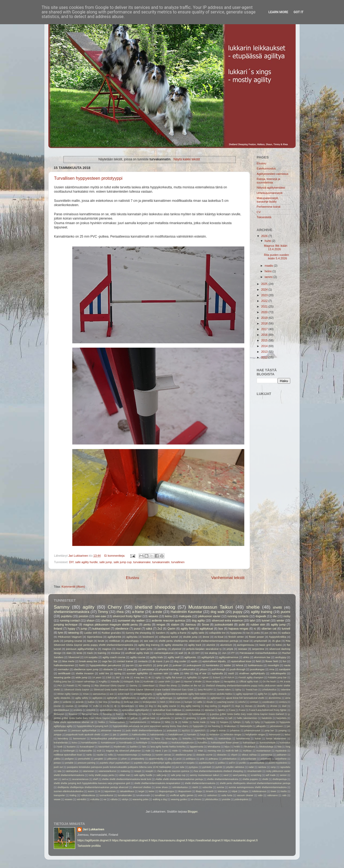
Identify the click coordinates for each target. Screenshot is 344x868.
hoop (213, 722)
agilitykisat (206, 629)
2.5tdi (108, 678)
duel (284, 706)
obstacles (222, 755)
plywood (177, 649)
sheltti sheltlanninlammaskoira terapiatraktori (157, 783)
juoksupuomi (194, 665)
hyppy (72, 629)
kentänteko (213, 665)
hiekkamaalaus (117, 722)
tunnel (266, 620)
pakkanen (282, 755)
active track (124, 694)
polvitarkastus (230, 759)
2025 (265, 284)
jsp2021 (186, 731)
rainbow (262, 767)
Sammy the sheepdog (138, 633)
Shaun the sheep (168, 686)
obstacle (108, 669)
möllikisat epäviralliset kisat (68, 755)
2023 (265, 295)
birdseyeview (149, 702)
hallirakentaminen (64, 665)
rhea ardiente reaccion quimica (173, 771)
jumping (282, 731)
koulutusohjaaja (159, 743)
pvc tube (180, 767)
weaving (74, 633)
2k (189, 653)
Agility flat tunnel (174, 678)
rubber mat (124, 775)
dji (115, 706)
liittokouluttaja (266, 747)
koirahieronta (243, 739)
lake (144, 747)
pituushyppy (132, 641)
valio (260, 795)
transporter (59, 795)
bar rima (103, 702)
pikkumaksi (189, 669)
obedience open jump (86, 669)
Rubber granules (111, 633)
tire (275, 633)
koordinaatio (126, 743)
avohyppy (281, 657)
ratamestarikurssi (107, 771)
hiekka (101, 722)
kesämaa (145, 739)
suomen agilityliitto (137, 673)
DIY (71, 562)
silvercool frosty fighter (127, 616)
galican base (149, 718)
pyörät (219, 767)
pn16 (179, 759)
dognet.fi (226, 706)
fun (285, 661)
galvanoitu (165, 718)
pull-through (218, 669)
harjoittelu (282, 718)
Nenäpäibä (230, 682)
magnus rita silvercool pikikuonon (123, 751)
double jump (190, 637)
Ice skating (211, 653)
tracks (284, 791)
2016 (265, 335)
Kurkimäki (149, 682)
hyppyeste (270, 722)
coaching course (226, 702)
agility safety (82, 698)
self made (271, 775)
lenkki (237, 747)
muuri (120, 649)
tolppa (245, 791)
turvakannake (142, 562)
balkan (91, 702)
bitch (163, 702)
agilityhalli (112, 698)
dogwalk (261, 616)
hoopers (224, 722)
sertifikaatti (64, 673)
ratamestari (88, 771)
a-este (157, 612)
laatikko (134, 747)
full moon (157, 714)
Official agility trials (249, 682)
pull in (232, 763)
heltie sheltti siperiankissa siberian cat (74, 722)
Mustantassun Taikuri (211, 607)
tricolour (116, 653)
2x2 (160, 629)
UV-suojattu (91, 657)
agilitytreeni (183, 698)
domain (249, 706)
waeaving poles (140, 799)
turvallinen (178, 562)
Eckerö (216, 678)
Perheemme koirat (268, 207)
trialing (73, 795)
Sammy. (134, 686)
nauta (287, 665)
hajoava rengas (238, 629)
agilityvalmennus (229, 657)
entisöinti (91, 710)
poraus (57, 763)
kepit (90, 641)
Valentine (286, 690)
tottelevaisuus (259, 791)
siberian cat (269, 629)
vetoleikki (81, 799)
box (221, 629)
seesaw (243, 649)
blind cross (175, 702)
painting (162, 649)
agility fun (263, 694)
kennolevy (63, 739)
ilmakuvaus (230, 726)
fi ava (232, 710)
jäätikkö (124, 735)
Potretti (70, 686)
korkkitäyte (142, 743)
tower (273, 791)
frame (145, 714)
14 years (97, 678)
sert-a (65, 779)
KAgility (103, 682)
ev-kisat (219, 637)
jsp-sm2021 (145, 665)
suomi (91, 791)
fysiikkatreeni (199, 714)
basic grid (265, 645)
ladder (227, 665)
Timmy (103, 612)
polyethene (281, 759)
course (57, 706)
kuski (60, 747)
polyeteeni (266, 759)
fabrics (221, 710)
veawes (68, 799)
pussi (137, 629)
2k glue (276, 641)
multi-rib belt (232, 751)
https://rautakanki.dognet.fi (241, 840)
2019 (265, 318)
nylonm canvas (163, 755)
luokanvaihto (86, 751)
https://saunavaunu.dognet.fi (169, 840)
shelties (106, 620)
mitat (200, 751)
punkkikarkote (257, 763)
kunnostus (285, 743)
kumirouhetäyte (268, 743)
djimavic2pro (128, 706)
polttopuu (213, 759)
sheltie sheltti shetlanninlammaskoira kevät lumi (127, 779)
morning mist (214, 751)
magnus (107, 649)
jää (114, 735)
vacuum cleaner (245, 795)
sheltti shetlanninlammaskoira (200, 783)
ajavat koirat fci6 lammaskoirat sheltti (245, 698)
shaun (90, 620)
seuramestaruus (80, 779)
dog (151, 706)
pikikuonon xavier (209, 616)
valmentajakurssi (164, 653)
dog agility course (167, 706)
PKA (60, 686)
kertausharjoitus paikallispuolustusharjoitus (113, 739)
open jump (146, 649)
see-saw (101, 616)
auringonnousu (246, 645)
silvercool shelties (142, 787)
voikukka (95, 799)
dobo (141, 706)
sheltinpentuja (279, 779)
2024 (265, 290)
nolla (110, 755)
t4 (99, 791)
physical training (169, 669)
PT (233, 653)
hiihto (168, 722)
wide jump (81, 677)
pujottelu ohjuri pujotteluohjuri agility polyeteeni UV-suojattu (164, 763)
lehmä (239, 665)
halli (230, 718)
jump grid (162, 665)
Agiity (158, 678)
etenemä (209, 710)
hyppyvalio (198, 726)
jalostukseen (277, 726)
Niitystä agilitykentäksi (271, 188)
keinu (169, 616)
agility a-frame (178, 633)
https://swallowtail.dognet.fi (205, 840)
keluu (287, 735)
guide (203, 718)
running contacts (238, 616)
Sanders (160, 633)
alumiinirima (275, 698)
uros (200, 795)
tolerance (222, 791)
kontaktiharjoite (89, 743)
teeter (152, 791)
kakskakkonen (176, 735)
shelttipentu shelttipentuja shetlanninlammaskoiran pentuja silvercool (93, 787)
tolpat (234, 791)
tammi (269, 277)
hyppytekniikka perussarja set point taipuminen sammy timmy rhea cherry (150, 726)
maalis (269, 266)
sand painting (240, 775)
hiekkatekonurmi (138, 722)
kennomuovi (79, 739)
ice (248, 633)
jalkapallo (261, 726)
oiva (120, 669)
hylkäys (237, 722)
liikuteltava (250, 747)
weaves (153, 616)
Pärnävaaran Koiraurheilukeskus (258, 653)
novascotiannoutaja (127, 755)
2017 (265, 329)
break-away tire (88, 661)
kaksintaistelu (157, 735)
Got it (298, 12)
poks (257, 633)
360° (118, 678)
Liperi (177, 682)
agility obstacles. (62, 698)
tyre (60, 633)
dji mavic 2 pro (161, 661)
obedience (122, 629)
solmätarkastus (180, 787)
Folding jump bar (62, 682)
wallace (286, 633)
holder (185, 722)
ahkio (246, 657)
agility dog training (149, 645)
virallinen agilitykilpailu (252, 673)
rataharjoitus (72, 771)
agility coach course (114, 657)
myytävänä (281, 751)
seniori (283, 775)
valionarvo (272, 795)
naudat (100, 755)
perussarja (148, 669)
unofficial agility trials (137, 653)
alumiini (211, 645)
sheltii (265, 779)
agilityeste (97, 698)
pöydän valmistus (235, 767)
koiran (258, 739)
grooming (191, 718)
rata (59, 771)
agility (89, 607)
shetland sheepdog (155, 607)
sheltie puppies (250, 779)
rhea (120, 612)
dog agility (198, 620)
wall (181, 653)
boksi (279, 645)
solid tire (104, 673)
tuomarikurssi (106, 795)
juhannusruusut (252, 731)
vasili (231, 673)
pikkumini (112, 759)
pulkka (221, 763)
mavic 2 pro (161, 751)
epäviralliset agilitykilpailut (135, 710)
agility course (138, 657)
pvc (266, 633)
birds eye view (131, 702)
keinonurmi (275, 735)
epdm (194, 661)
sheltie (253, 607)
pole (202, 759)
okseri (131, 649)
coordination (268, 702)
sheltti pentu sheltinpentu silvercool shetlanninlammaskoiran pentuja (198, 641)
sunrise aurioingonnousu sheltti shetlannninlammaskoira (257, 787)
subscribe (207, 787)
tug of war (201, 673)
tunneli (286, 629)
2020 (265, 312)
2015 (265, 340)
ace (112, 694)
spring (118, 673)
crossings (83, 706)
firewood (73, 714)
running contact (70, 620)
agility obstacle (279, 694)
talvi (252, 620)
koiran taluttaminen (276, 739)
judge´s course (218, 731)
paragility (132, 669)
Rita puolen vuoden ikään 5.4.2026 (276, 257)
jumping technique (66, 624)
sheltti (277, 607)
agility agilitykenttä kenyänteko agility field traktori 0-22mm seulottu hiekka (194, 694)
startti (195, 787)
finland (58, 629)
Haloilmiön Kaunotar (186, 612)
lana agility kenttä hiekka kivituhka (168, 747)
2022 (265, 301)
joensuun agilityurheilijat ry (81, 649)
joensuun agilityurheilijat (84, 731)
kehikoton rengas (232, 735)
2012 (265, 357)
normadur (63, 669)
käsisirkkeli (104, 747)
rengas (161, 624)
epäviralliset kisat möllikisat (167, 710)
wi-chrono (196, 799)
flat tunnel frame (90, 714)
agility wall (174, 657)
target (141, 791)
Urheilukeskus (269, 690)
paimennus (267, 755)
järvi (107, 735)
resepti (138, 771)
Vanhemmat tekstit (228, 578)
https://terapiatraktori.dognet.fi (131, 840)
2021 (265, 306)
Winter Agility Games (68, 694)
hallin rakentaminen (247, 718)
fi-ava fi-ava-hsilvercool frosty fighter (268, 710)
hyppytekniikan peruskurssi (105, 665)
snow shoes (162, 787)
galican (134, 718)
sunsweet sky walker (131, 620)
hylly (248, 722)
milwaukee (188, 751)
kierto (158, 739)
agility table (198, 633)
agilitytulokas (200, 698)
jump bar (269, 731)
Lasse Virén (164, 682)
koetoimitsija (225, 739)
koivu (74, 743)
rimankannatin (255, 771)
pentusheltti (84, 759)
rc (255, 629)
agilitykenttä (114, 637)
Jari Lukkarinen (94, 829)
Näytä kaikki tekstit (187, 159)
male (148, 751)
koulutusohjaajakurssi (183, 743)
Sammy (62, 607)
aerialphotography (143, 694)
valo (284, 795)
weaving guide (62, 677)
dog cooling (211, 706)
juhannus (235, 731)
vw (105, 799)
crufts (96, 706)
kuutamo (71, 747)
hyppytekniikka (278, 637)
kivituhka (187, 739)
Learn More (278, 12)
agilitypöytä (208, 657)
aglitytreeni (216, 698)
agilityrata (132, 637)
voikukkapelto (278, 673)
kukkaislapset (101, 629)
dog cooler (180, 661)
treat (246, 641)
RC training (84, 686)
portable (69, 763)
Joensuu (191, 624)
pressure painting (87, 763)
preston (84, 616)
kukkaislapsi (249, 743)
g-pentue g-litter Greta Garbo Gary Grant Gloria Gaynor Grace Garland (247, 714)
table (176, 673)
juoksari (177, 665)
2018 (265, 323)
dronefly (261, 706)
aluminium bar (262, 657)
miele (175, 751)
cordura (283, 702)
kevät (101, 641)
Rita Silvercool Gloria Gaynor (110, 686)
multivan (247, 751)
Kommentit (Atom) (73, 587)
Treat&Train (252, 690)
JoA (224, 653)
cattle (199, 702)
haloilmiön (267, 718)
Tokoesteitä (264, 217)
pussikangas (257, 669)
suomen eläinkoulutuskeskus (69, 791)
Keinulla (115, 682)
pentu (147, 624)
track (90, 653)
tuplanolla (217, 673)
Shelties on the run (191, 686)
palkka (57, 759)
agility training (261, 612)
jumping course (73, 641)
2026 (265, 236)
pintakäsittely (138, 759)
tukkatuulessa (88, 795)
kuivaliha (203, 743)
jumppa (58, 735)
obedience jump (183, 755)
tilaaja (199, 791)
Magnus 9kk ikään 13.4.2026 (276, 247)
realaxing (125, 771)
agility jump (278, 624)
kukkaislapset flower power (225, 743)
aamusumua (99, 694)
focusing (107, 714)
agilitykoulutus (128, 698)
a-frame (138, 612)
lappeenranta (196, 747)
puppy (238, 612)
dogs (238, 706)
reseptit (149, 771)
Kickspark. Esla (131, 682)
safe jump (106, 562)
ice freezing (214, 726)
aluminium (226, 645)
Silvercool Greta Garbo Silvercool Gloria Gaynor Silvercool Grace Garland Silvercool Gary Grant (144, 690)
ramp (273, 767)
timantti (210, 791)
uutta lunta (227, 795)
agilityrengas (166, 698)
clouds (209, 702)
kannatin (192, 735)
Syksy (238, 690)
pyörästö (207, 767)
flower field (272, 661)
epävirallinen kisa (109, 710)
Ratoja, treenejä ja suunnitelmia (268, 181)
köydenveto (120, 747)
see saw (149, 641)
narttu (89, 755)
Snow (205, 624)
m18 (99, 751)
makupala (185, 616)
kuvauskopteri (87, 747)
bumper (189, 702)
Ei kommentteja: (115, 556)
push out (58, 767)
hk (176, 722)
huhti (268, 241)
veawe (57, 799)
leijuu (227, 747)
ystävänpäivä (241, 799)
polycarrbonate (248, 759)
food (118, 714)
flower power (256, 637)
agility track (195, 645)
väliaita (114, 799)
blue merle (69, 661)
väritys (125, 799)
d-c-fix (106, 706)
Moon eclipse (213, 682)
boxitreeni (148, 637)
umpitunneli (260, 641)
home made (199, 722)
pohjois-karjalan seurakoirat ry (204, 649)
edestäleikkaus (61, 710)
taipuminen (110, 791)
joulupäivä (172, 731)
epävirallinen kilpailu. (214, 661)
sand (226, 775)
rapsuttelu (285, 767)
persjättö (98, 759)
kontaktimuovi (108, 743)
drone (206, 637)
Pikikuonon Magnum (70, 637)
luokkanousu (255, 665)
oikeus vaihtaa (249, 755)
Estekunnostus (266, 168)
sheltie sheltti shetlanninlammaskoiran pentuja (179, 779)
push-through (238, 669)
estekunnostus (193, 710)
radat (251, 767)
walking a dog (160, 799)
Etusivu (132, 578)
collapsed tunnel (168, 637)
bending (116, 702)
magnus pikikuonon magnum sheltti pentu (111, 624)
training (102, 653)
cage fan (107, 661)
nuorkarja (146, 755)
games (178, 718)
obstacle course (204, 755)
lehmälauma (214, 747)
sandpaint (285, 669)
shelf (95, 779)
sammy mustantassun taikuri (204, 775)
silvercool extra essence (227, 620)
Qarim (171, 629)
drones (274, 706)
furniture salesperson (177, 714)
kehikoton (215, 735)
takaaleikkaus (127, 791)
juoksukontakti (224, 624)
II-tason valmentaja (85, 682)
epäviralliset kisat (241, 661)
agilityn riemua (148, 698)
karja (203, 735)
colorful (242, 702)
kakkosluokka (139, 735)
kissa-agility (172, 739)
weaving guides (179, 799)
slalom (175, 624)
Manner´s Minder (193, 682)
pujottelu (67, 616)
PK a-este (285, 682)
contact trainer (125, 661)
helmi (269, 271)
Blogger (193, 811)
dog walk (217, 612)
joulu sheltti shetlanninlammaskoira (144, 731)
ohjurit (234, 755)
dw (275, 616)
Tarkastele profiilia (89, 846)
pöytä (230, 649)
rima (272, 669)
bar (56, 661)
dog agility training (191, 706)
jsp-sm (130, 665)
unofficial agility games (182, 795)
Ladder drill (90, 633)
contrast (254, 702)
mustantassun (264, 751)
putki (242, 624)
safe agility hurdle (87, 562)
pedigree (69, 759)
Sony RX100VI (205, 690)
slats (69, 653)
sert (56, 779)
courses (69, 706)
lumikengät (69, 751)
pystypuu (193, 767)
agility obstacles (174, 645)
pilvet (124, 759)
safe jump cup (122, 562)
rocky (287, 616)
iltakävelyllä (246, 726)
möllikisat (114, 641)
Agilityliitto (192, 678)
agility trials (156, 657)
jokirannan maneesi (111, 731)
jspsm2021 (200, 731)
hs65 (82, 665)
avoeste (80, 702)
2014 (265, 346)
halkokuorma (217, 718)
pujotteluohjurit (206, 763)
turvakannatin (161, 562)
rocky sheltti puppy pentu (101, 775)
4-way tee (139, 678)
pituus (203, 669)
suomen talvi (161, 673)
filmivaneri (59, 714)
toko (187, 673)
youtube (226, 799)
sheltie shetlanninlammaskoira (223, 779)
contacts (143, 661)
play (170, 759)
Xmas (86, 694)
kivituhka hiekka (205, 739)
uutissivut (212, 795)
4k (150, 678)
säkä (149, 629)
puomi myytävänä (278, 763)
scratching (256, 775)
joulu (57, 641)
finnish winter (236, 637)
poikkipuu (191, 759)
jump (84, 629)
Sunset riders (224, 690)
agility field (187, 629)
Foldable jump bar (277, 678)
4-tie (127, 678)
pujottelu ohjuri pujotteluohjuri (114, 763)
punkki (243, 763)
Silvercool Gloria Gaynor (77, 690)
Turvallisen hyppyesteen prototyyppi (88, 178)
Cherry (115, 607)
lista (280, 747)
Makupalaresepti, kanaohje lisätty (268, 200)
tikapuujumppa (166, 791)
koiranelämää (61, 743)
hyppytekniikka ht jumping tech (93, 726)
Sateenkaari (148, 686)
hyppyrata (236, 633)
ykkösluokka (212, 799)
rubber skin (258, 624)
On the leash (269, 682)
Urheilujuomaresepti (270, 193)
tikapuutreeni (185, 791)
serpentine (258, 649)
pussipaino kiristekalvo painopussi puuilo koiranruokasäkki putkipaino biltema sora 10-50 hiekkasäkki (119, 767)
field (258, 661)
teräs (80, 653)
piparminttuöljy (156, 759)
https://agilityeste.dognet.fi (94, 840)
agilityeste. (191, 657)
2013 (265, 352)
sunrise (220, 787)
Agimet (205, 678)
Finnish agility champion (251, 678)
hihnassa (156, 722)
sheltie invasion (85, 673)
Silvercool (74, 657)
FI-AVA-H (229, 678)
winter (280, 620)
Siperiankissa (95, 637)
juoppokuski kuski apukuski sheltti (83, 735)
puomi (286, 612)
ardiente (67, 702)
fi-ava (242, 710)
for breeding (131, 714)
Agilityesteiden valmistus (273, 174)
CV (259, 212)
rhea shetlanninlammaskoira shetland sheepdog (218, 771)
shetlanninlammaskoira (71, 612)
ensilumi (78, 710)
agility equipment (245, 694)
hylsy (257, 722)
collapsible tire (217, 633)
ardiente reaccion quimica (168, 620)
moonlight (273, 665)
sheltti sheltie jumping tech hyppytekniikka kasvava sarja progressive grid (92, 783)
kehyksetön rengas (255, 735)
